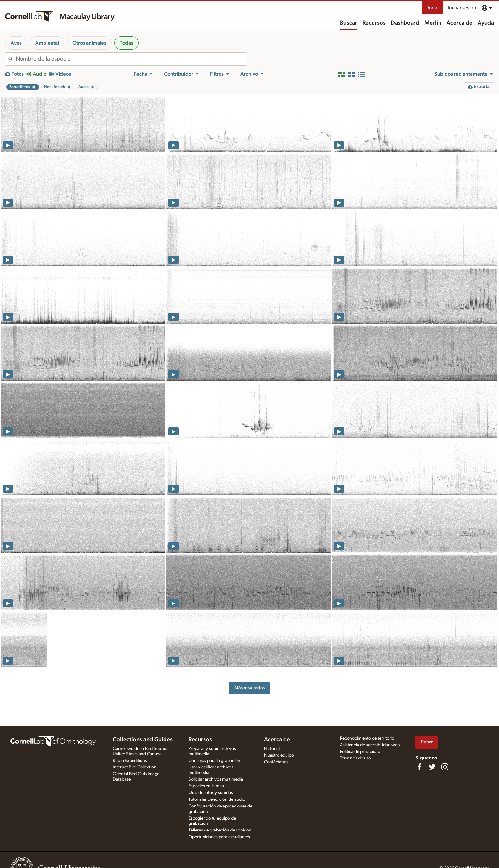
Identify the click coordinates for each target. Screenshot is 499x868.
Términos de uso (355, 758)
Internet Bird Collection (135, 767)
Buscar (349, 23)
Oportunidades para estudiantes (219, 837)
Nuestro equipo (279, 755)
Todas (126, 43)
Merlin (433, 23)
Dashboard (405, 23)
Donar (432, 8)
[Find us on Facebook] (419, 767)
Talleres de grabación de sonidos (220, 830)
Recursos (374, 23)
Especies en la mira (206, 786)
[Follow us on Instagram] (445, 767)
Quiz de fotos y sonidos (211, 793)
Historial (272, 749)
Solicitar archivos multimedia (216, 779)
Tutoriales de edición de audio (217, 799)
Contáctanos (276, 762)
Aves (16, 43)
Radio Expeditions (130, 761)
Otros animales (89, 43)
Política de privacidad (360, 752)
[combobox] (131, 59)
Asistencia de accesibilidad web (370, 745)
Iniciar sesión (462, 8)
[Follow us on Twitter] (432, 767)
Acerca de (459, 23)
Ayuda (486, 23)
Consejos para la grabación (214, 761)
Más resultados (249, 688)
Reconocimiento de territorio (367, 738)
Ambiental (47, 43)
